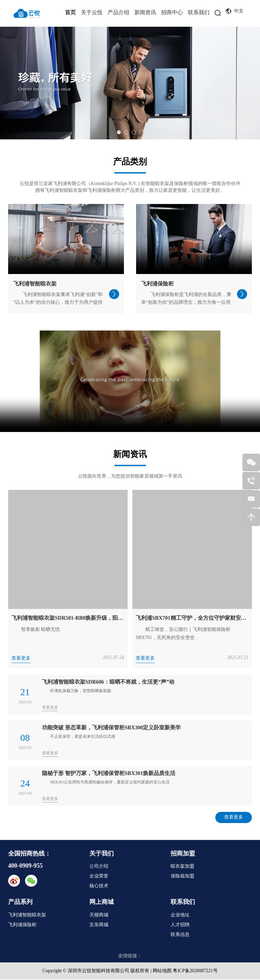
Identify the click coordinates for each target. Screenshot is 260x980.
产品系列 (20, 903)
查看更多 (21, 658)
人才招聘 (180, 925)
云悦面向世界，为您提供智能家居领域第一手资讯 (130, 476)
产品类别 (130, 162)
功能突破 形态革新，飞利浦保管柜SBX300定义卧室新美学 (112, 728)
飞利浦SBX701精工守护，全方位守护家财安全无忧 (192, 618)
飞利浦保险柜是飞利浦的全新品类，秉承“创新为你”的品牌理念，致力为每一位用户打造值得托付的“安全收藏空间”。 (186, 303)
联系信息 (180, 935)
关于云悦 (92, 12)
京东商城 (99, 925)
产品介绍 (118, 12)
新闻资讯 (145, 12)
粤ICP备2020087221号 (195, 971)
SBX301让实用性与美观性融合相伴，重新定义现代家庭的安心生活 (110, 782)
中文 (235, 11)
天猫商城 (99, 916)
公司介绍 (99, 867)
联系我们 (199, 12)
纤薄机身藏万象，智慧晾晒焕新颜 (81, 691)
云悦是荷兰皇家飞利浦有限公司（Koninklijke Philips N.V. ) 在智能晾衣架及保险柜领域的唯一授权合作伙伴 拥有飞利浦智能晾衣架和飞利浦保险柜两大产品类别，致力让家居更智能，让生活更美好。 (130, 187)
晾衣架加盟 (182, 867)
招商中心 (172, 12)
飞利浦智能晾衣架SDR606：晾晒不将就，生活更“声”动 (108, 682)
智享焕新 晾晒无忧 (41, 630)
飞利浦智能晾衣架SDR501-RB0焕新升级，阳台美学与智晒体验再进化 (68, 618)
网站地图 (162, 971)
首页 (70, 12)
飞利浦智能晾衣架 (35, 284)
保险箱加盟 (182, 877)
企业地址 (180, 916)
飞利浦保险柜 (157, 284)
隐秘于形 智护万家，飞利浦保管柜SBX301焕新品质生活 (109, 773)
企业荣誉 (99, 877)
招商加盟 (183, 854)
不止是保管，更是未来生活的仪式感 (83, 737)
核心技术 (99, 886)
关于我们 (102, 854)
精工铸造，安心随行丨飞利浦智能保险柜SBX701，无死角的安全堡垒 (183, 634)
